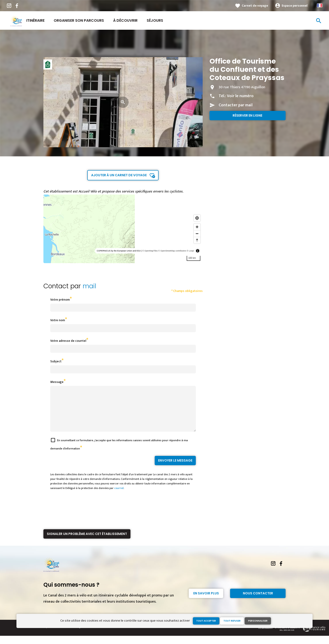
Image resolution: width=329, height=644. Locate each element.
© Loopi (190, 251)
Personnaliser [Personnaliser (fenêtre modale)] (258, 621)
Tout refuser (232, 621)
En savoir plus (206, 601)
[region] (123, 229)
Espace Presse (53, 635)
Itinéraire (35, 20)
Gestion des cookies (101, 635)
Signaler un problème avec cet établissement (87, 542)
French (320, 5)
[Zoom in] (197, 227)
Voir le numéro (240, 96)
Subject (56, 361)
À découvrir (125, 20)
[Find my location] (197, 218)
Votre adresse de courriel (68, 341)
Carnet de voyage (255, 6)
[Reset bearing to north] (197, 240)
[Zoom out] (197, 234)
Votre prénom (60, 300)
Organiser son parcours (79, 20)
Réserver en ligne (247, 115)
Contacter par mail (236, 105)
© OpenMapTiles (150, 251)
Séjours (155, 20)
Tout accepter (206, 621)
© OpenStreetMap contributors (172, 251)
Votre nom (58, 320)
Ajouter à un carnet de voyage (119, 175)
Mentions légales (75, 635)
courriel (119, 496)
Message (57, 382)
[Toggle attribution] (198, 251)
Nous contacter (258, 601)
